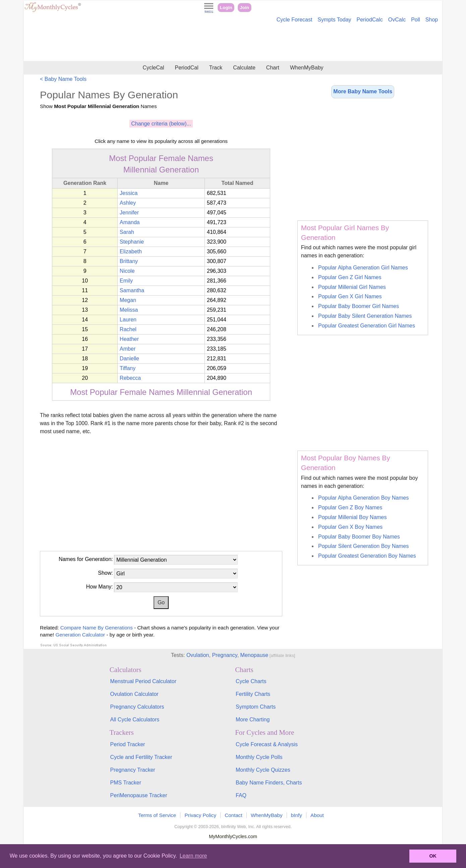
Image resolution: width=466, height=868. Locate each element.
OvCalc (397, 20)
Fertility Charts (253, 694)
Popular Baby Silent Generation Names (365, 316)
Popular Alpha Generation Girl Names (363, 268)
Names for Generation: (86, 559)
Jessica (129, 193)
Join (244, 8)
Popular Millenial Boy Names (353, 517)
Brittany (129, 261)
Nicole (127, 271)
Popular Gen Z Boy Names (350, 507)
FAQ (241, 795)
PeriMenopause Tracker (139, 795)
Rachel (128, 329)
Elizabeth (131, 251)
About (317, 815)
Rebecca (130, 378)
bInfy (297, 815)
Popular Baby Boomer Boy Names (359, 537)
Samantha (132, 290)
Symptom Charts (256, 707)
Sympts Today (334, 20)
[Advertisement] (233, 43)
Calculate (244, 68)
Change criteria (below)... (161, 124)
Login (226, 8)
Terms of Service (157, 815)
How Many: (100, 587)
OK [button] (433, 856)
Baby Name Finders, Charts (269, 783)
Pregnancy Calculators (137, 707)
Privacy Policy (200, 815)
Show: (105, 573)
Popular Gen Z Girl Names (350, 277)
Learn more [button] (193, 856)
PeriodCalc (370, 20)
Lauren (128, 320)
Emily (126, 281)
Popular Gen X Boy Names (350, 527)
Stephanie (132, 242)
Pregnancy (224, 655)
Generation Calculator (80, 635)
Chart (273, 68)
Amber (128, 349)
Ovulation (198, 655)
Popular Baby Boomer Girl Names (359, 306)
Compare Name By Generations (97, 628)
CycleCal (153, 68)
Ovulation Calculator (134, 694)
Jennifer (129, 213)
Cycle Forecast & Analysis (267, 744)
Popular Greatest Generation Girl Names (367, 326)
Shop (432, 20)
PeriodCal (186, 68)
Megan (128, 300)
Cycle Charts (251, 681)
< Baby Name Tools (63, 79)
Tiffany (128, 368)
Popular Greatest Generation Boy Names (367, 556)
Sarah (127, 232)
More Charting (253, 720)
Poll (416, 20)
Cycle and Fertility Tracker (141, 757)
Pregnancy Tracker (133, 770)
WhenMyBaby (307, 68)
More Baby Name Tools (363, 91)
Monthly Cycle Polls (259, 757)
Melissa (129, 310)
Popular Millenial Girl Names (352, 287)
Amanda (130, 222)
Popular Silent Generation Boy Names (363, 546)
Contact (233, 815)
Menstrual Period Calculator (143, 681)
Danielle (129, 359)
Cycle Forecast (295, 20)
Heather (129, 339)
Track (216, 68)
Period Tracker (128, 744)
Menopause (254, 655)
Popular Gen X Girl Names (350, 296)
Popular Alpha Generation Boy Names (363, 498)
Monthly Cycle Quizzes (263, 770)
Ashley (128, 203)
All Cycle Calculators (135, 720)
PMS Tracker (126, 783)
